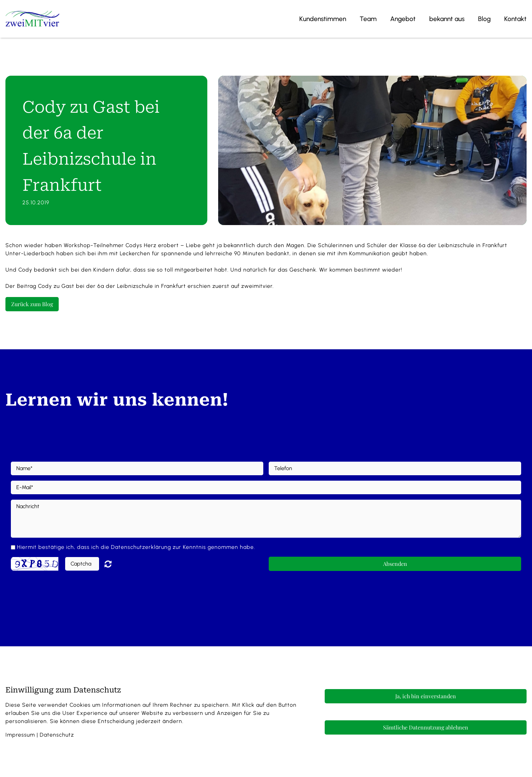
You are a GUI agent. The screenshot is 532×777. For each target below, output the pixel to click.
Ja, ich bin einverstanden (426, 696)
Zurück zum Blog (32, 304)
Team (368, 19)
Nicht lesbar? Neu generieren (113, 564)
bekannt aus (447, 19)
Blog (484, 19)
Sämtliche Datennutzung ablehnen (426, 727)
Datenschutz (57, 735)
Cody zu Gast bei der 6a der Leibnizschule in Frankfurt (112, 286)
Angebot (403, 19)
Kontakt (515, 19)
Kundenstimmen (323, 19)
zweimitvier (257, 286)
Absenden (395, 564)
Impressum (20, 735)
